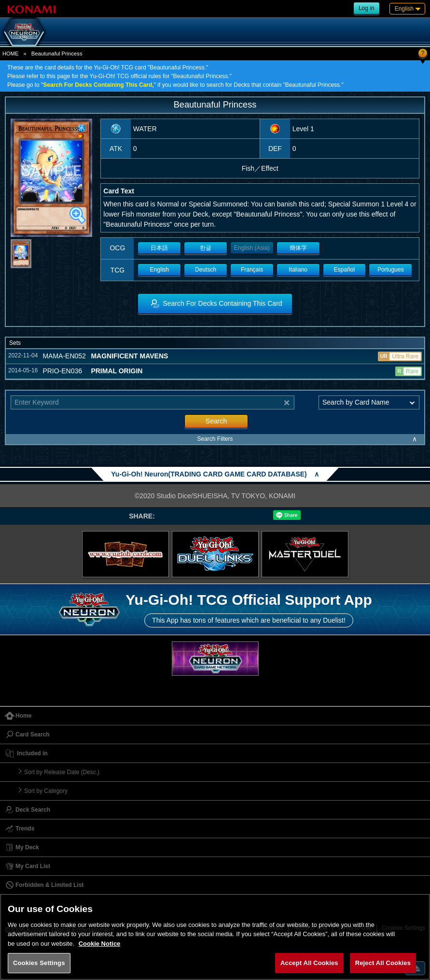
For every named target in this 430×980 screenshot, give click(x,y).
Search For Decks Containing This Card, (98, 85)
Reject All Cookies (383, 963)
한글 (206, 248)
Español (344, 270)
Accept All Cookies (309, 963)
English (160, 270)
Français (252, 270)
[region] (215, 937)
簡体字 (298, 248)
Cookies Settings (39, 963)
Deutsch (206, 270)
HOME (11, 54)
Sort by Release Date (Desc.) (62, 772)
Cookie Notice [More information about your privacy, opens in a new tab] (100, 944)
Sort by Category (46, 791)
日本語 (159, 248)
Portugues (391, 270)
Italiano (298, 270)
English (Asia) (252, 248)
